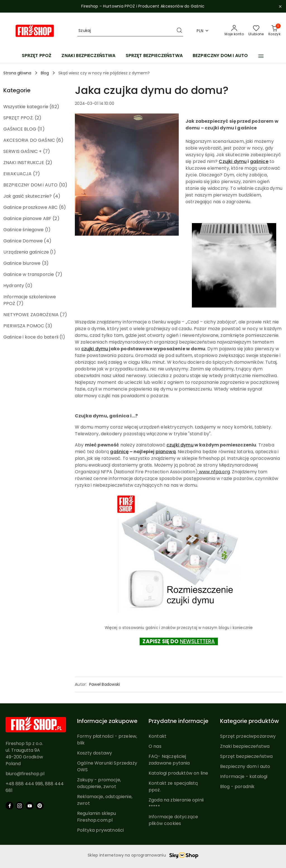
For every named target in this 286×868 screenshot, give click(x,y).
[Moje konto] (234, 31)
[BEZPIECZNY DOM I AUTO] (220, 56)
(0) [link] (29, 286)
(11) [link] (41, 129)
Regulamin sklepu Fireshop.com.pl (97, 817)
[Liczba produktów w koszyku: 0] (274, 31)
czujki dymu (95, 349)
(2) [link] (38, 118)
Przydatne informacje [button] (178, 721)
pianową (166, 452)
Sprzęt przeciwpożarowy (248, 736)
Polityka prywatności (100, 830)
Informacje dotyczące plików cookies (173, 820)
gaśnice (259, 161)
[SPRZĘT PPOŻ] (37, 56)
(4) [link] (57, 196)
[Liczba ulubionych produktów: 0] (256, 31)
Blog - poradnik (237, 787)
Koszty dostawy (95, 753)
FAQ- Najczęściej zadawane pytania (169, 760)
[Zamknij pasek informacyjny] (280, 6)
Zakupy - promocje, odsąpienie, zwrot (99, 783)
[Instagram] (20, 806)
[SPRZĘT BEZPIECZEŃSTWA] (154, 56)
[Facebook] (9, 806)
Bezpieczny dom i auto (245, 766)
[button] (261, 56)
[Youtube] (30, 806)
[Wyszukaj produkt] (130, 31)
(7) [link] (47, 151)
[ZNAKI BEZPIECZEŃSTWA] (88, 56)
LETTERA (205, 641)
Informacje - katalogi (244, 776)
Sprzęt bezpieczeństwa (246, 756)
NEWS (187, 641)
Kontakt (158, 736)
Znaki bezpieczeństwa (245, 746)
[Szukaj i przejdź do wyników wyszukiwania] (179, 31)
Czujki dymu (233, 161)
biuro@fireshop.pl (25, 774)
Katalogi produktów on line (178, 773)
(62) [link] (54, 107)
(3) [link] (45, 263)
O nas (155, 746)
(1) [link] (48, 230)
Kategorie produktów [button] (250, 721)
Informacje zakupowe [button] (107, 721)
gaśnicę (119, 452)
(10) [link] (63, 185)
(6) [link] (60, 140)
